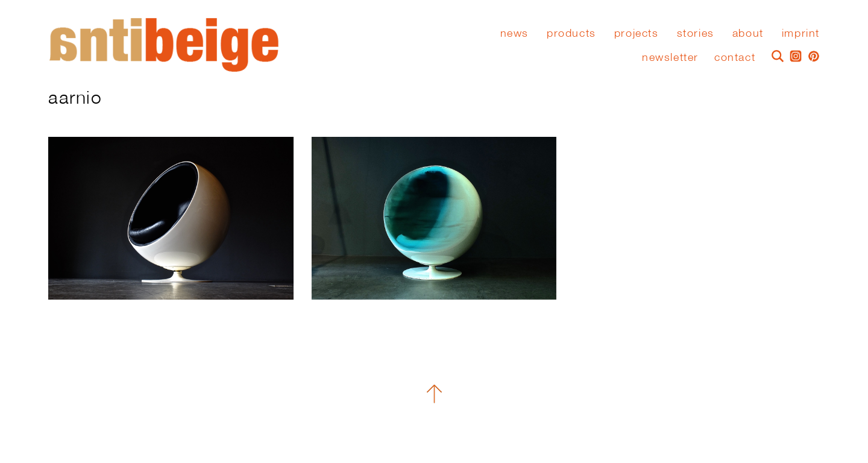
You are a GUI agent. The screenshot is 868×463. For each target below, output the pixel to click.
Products (571, 33)
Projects (637, 33)
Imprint (801, 33)
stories (696, 33)
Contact (735, 57)
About (748, 33)
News (514, 33)
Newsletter (670, 57)
